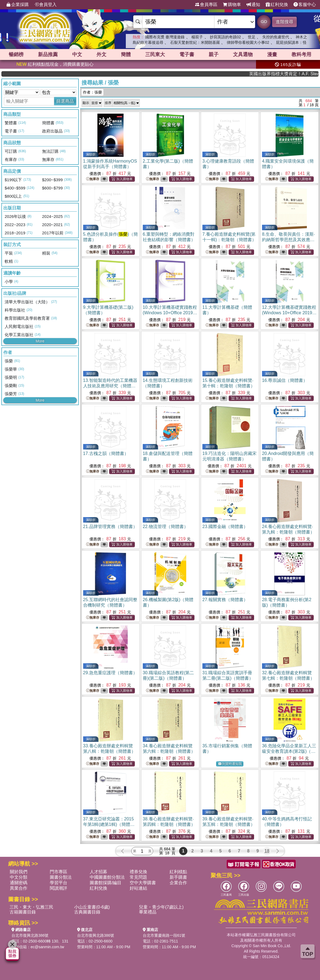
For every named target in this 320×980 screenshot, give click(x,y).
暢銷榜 (16, 54)
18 (267, 851)
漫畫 (272, 54)
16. (285, 380)
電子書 (187, 54)
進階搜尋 (284, 22)
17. (106, 453)
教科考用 (301, 54)
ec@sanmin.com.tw (47, 947)
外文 (101, 54)
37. (109, 824)
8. (288, 240)
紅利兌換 (277, 5)
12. (289, 313)
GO (264, 21)
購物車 (232, 5)
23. (225, 527)
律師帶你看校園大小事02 (248, 42)
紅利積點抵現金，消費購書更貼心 (55, 64)
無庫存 (93, 179)
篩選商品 (65, 101)
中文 (77, 54)
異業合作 (19, 888)
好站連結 (138, 888)
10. (170, 313)
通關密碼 (19, 883)
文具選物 (243, 54)
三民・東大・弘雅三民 (31, 907)
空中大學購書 (143, 883)
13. (110, 386)
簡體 (126, 54)
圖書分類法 (61, 877)
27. (225, 600)
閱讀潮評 (59, 888)
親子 (214, 54)
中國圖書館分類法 (107, 877)
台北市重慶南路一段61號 (164, 935)
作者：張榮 (92, 92)
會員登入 (45, 5)
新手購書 (178, 877)
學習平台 (59, 883)
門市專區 (59, 872)
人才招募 (98, 872)
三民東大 (155, 54)
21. (110, 527)
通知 (253, 5)
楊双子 (197, 37)
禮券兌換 (138, 872)
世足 (252, 37)
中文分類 (19, 877)
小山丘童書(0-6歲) (92, 907)
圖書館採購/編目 (106, 883)
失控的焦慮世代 (276, 37)
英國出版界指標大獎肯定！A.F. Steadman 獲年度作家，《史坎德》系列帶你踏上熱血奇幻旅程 (299, 74)
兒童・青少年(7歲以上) (161, 907)
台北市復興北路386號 (30, 935)
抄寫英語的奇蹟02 (225, 37)
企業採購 (18, 5)
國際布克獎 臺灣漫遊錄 (165, 37)
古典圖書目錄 (87, 912)
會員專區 (206, 5)
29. (110, 673)
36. (289, 751)
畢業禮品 (148, 912)
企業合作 (178, 883)
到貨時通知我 (230, 764)
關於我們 (19, 872)
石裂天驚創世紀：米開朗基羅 (195, 42)
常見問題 (138, 877)
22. (165, 527)
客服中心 (305, 5)
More (40, 341)
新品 (48, 54)
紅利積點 (178, 872)
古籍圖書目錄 (23, 912)
